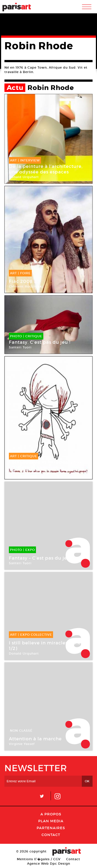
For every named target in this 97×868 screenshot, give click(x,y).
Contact (51, 835)
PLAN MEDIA (51, 821)
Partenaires (51, 828)
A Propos (51, 814)
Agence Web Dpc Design (49, 864)
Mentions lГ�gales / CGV (39, 859)
